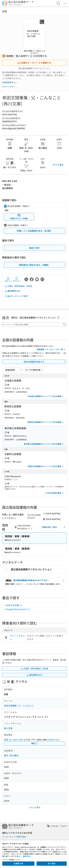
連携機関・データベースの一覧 (51, 350)
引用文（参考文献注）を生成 (18, 286)
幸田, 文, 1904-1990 (13, 740)
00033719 (53, 740)
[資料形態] (34, 370)
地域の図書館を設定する (45, 362)
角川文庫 (8, 728)
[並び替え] (13, 370)
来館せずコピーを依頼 (19, 217)
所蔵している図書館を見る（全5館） (34, 231)
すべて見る (58, 165)
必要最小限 (18, 863)
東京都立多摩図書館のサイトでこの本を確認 (44, 444)
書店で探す (35, 248)
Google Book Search (18, 609)
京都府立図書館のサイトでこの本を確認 (46, 466)
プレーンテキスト (17, 637)
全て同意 (52, 863)
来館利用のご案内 (54, 527)
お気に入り (8, 279)
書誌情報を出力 (12, 291)
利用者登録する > (9, 82)
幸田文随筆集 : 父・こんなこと (19, 706)
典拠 (35, 743)
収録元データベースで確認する (34, 63)
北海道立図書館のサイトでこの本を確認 (46, 396)
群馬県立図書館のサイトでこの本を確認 (46, 422)
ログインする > (9, 87)
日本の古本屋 (14, 605)
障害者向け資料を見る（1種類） (34, 265)
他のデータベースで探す (16, 296)
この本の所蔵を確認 (54, 493)
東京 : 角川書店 (11, 755)
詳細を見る (27, 856)
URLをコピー (17, 279)
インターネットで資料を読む (14, 837)
